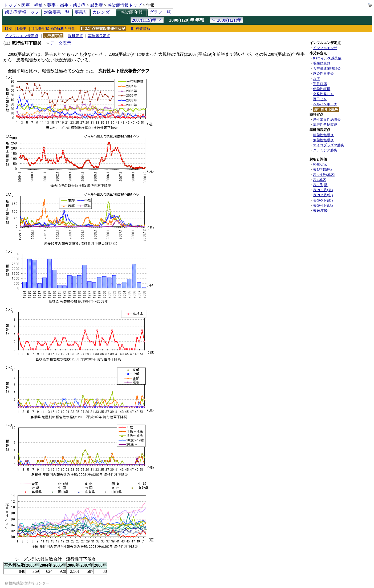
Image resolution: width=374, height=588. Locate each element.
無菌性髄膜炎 (323, 140)
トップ (10, 5)
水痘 (316, 79)
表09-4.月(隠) (323, 206)
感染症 (96, 5)
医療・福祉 (32, 5)
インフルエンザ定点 (22, 36)
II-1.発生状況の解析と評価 (53, 29)
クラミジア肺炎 (325, 150)
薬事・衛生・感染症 (66, 5)
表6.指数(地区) (324, 175)
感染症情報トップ (124, 5)
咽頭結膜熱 (322, 63)
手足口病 (320, 84)
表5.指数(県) (322, 170)
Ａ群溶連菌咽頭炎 (327, 69)
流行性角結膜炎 (325, 125)
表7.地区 (320, 180)
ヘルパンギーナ (325, 104)
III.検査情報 (141, 29)
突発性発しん (323, 94)
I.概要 (22, 29)
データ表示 (60, 43)
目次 (9, 29)
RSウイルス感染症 (327, 58)
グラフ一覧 (160, 12)
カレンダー (103, 12)
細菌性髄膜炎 (323, 135)
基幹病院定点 (99, 36)
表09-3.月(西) (323, 200)
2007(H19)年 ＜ (147, 20)
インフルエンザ (325, 48)
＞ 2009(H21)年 (226, 20)
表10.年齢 (320, 211)
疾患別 (81, 12)
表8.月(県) (321, 185)
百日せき (320, 99)
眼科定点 (75, 36)
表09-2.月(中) (323, 195)
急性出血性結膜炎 (327, 120)
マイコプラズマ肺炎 (329, 145)
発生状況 (320, 164)
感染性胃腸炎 (323, 74)
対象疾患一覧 (57, 12)
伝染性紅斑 (322, 89)
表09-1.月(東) (323, 190)
